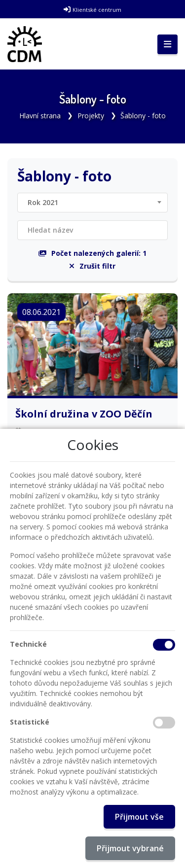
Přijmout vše (139, 817)
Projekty (91, 116)
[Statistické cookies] (164, 723)
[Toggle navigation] (167, 44)
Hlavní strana (40, 116)
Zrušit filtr (92, 266)
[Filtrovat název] (92, 230)
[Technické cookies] (164, 645)
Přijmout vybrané (130, 848)
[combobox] (92, 203)
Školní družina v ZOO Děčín (84, 414)
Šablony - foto (143, 116)
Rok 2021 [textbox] (43, 202)
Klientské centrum (97, 10)
